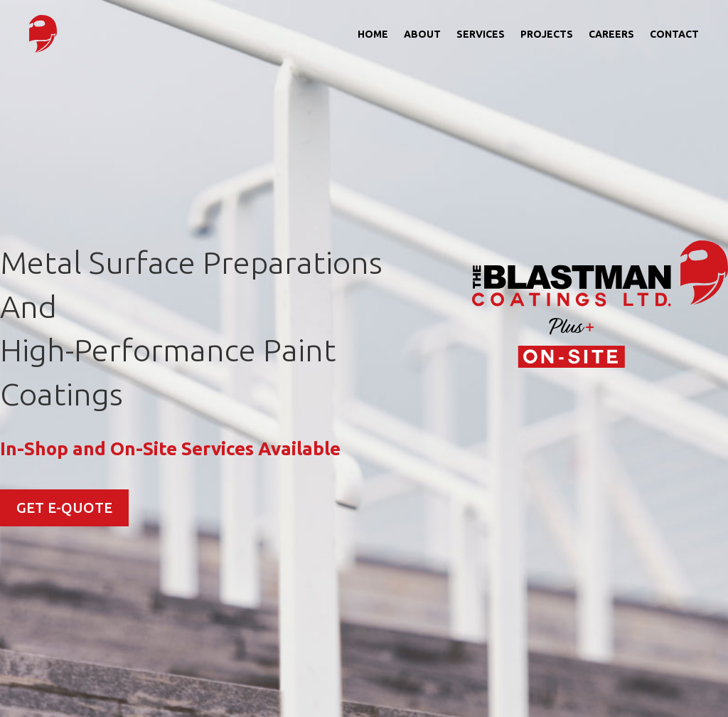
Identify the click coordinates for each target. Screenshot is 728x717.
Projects (547, 34)
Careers (611, 34)
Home (373, 34)
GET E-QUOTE (64, 508)
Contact (674, 34)
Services (481, 34)
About (422, 34)
